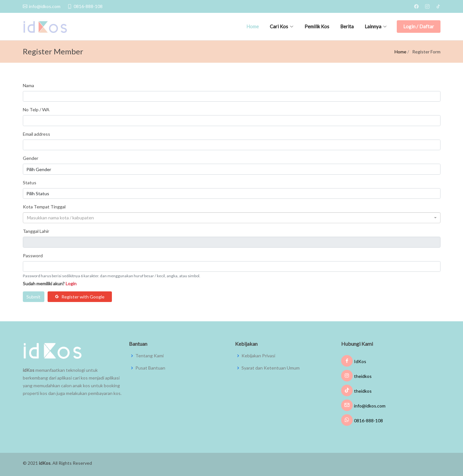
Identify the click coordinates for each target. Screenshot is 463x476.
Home (253, 26)
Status (30, 183)
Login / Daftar (419, 26)
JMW (436, 462)
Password (33, 256)
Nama (28, 85)
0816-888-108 (362, 421)
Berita (347, 26)
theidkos (356, 376)
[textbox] (230, 218)
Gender (31, 158)
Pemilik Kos (317, 26)
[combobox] (232, 218)
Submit (33, 297)
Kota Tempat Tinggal (44, 207)
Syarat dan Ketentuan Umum (271, 368)
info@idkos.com (363, 406)
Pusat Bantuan (150, 368)
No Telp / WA (36, 110)
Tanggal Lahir (36, 231)
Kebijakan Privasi (258, 356)
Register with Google (80, 297)
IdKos (354, 361)
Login (71, 284)
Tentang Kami (150, 356)
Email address (36, 134)
